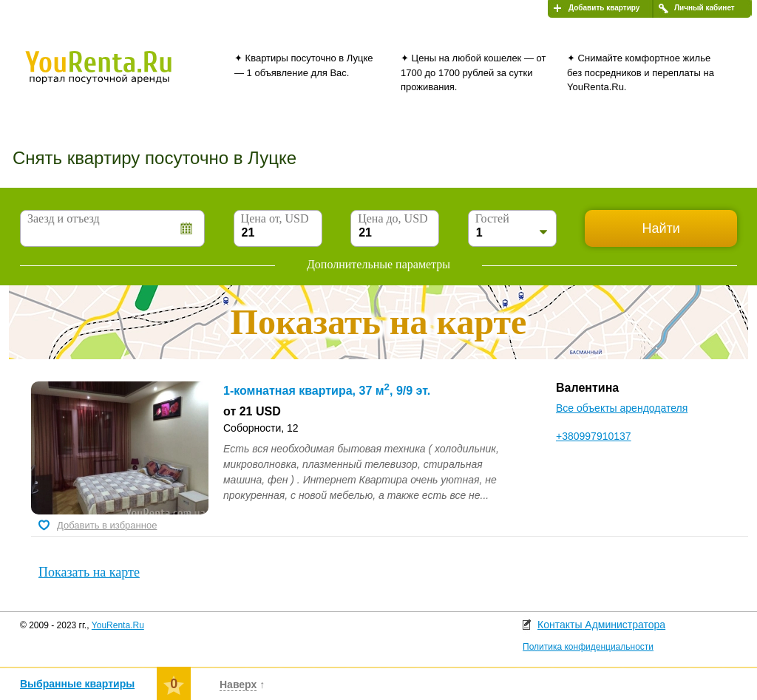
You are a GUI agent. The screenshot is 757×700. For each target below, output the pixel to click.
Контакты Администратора (601, 625)
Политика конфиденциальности (588, 647)
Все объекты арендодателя (622, 408)
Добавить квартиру (604, 8)
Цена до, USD (393, 218)
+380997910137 (594, 436)
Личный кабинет (705, 8)
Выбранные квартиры (77, 684)
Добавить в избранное (107, 525)
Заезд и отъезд (64, 218)
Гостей (492, 218)
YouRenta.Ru (118, 625)
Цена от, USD (275, 218)
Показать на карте (89, 572)
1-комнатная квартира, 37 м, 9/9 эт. (327, 391)
